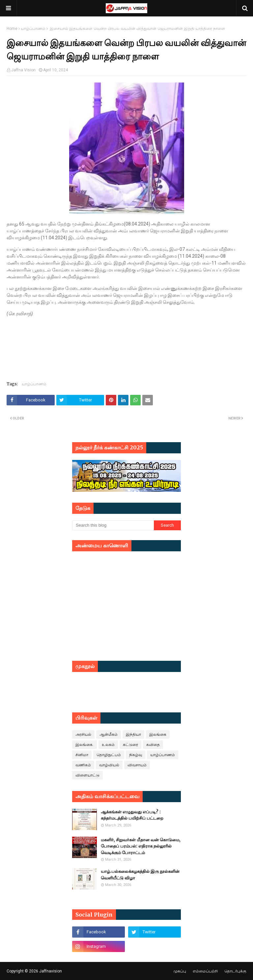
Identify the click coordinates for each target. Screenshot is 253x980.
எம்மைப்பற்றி (205, 971)
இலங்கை (158, 734)
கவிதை (153, 745)
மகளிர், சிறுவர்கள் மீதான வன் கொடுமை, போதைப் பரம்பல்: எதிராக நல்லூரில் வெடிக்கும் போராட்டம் (141, 846)
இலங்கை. (84, 745)
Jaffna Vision (23, 70)
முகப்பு (180, 971)
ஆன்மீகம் (109, 734)
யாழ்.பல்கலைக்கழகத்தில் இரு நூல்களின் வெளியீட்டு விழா (140, 875)
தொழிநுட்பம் (109, 755)
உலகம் (108, 745)
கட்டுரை (130, 745)
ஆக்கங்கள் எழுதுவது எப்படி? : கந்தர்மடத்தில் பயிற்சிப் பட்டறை (132, 815)
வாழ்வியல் (109, 765)
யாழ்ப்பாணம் (33, 29)
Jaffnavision (51, 971)
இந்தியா (133, 734)
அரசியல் (83, 734)
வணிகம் (83, 765)
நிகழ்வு (136, 755)
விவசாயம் (137, 765)
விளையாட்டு (87, 775)
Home (12, 29)
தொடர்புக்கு (235, 971)
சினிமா (82, 755)
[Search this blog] (113, 525)
